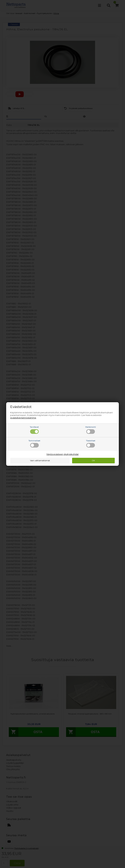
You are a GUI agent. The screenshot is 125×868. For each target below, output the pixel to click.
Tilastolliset (91, 444)
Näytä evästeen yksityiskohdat (63, 454)
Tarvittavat (34, 430)
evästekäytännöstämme (23, 418)
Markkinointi (91, 430)
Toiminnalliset (34, 444)
